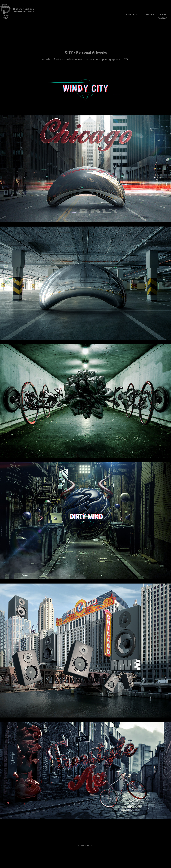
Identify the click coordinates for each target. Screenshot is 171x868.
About (164, 14)
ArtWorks (132, 14)
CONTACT (162, 18)
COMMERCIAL (149, 14)
